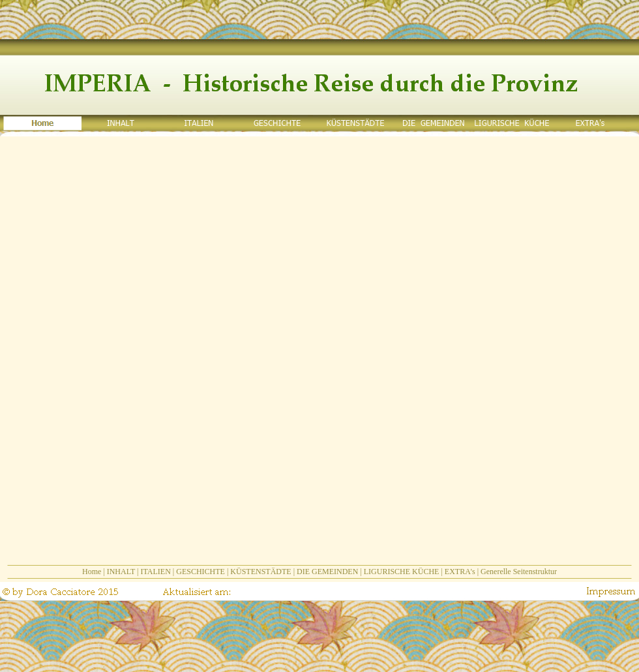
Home (92, 572)
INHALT (121, 572)
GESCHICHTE (201, 572)
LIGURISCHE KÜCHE (402, 572)
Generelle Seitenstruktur (519, 572)
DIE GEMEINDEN (327, 572)
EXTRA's (460, 572)
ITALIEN (155, 572)
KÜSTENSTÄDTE (260, 572)
